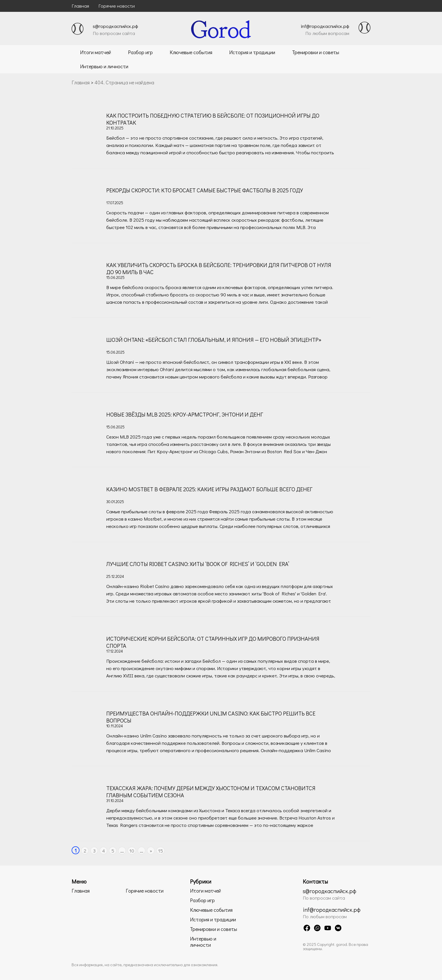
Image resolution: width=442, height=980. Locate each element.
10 (132, 851)
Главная (80, 6)
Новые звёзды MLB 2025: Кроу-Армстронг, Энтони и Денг (185, 414)
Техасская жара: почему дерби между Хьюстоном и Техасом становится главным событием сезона (211, 791)
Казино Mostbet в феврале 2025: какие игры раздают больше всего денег (209, 489)
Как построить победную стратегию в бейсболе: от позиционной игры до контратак (213, 119)
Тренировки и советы (316, 52)
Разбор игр (140, 52)
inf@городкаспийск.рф (325, 26)
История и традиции (252, 52)
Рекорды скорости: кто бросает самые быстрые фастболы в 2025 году (205, 190)
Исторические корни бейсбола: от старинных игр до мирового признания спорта (213, 642)
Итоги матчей (96, 52)
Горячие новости (117, 6)
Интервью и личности (104, 66)
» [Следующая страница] (151, 851)
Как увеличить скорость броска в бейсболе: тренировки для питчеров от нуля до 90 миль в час (219, 268)
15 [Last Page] (161, 851)
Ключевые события (191, 52)
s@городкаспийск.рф (115, 26)
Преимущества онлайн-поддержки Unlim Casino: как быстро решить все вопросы (211, 717)
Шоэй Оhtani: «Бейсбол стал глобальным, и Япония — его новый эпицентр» (214, 340)
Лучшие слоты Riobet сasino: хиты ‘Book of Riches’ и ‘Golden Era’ (198, 564)
